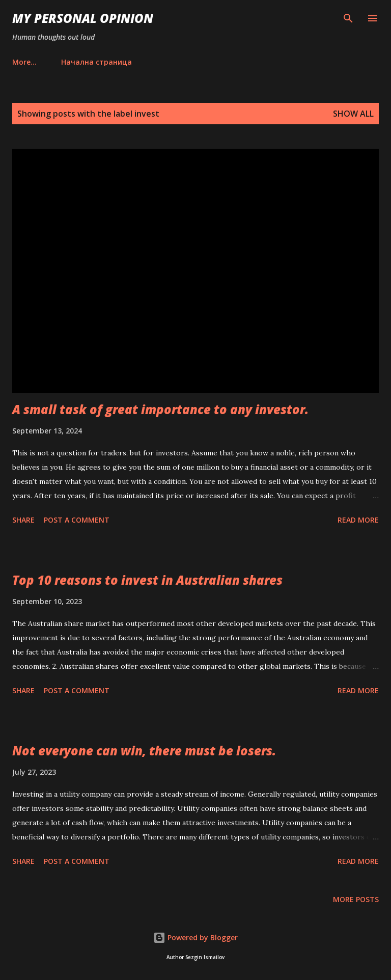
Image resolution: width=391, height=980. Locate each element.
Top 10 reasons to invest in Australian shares (147, 580)
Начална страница (54, 62)
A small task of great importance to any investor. (160, 409)
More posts (356, 899)
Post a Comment (77, 520)
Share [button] (23, 520)
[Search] (348, 18)
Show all (353, 114)
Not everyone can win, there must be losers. (144, 751)
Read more (358, 520)
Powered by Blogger (195, 937)
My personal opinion (83, 18)
